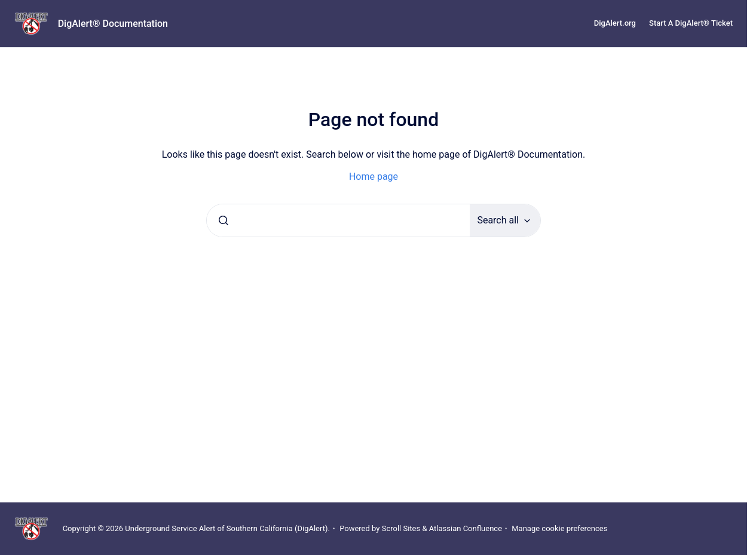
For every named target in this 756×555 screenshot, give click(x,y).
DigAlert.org (615, 23)
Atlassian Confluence (466, 528)
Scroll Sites (401, 528)
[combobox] (338, 220)
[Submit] (224, 220)
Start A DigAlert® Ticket (691, 23)
